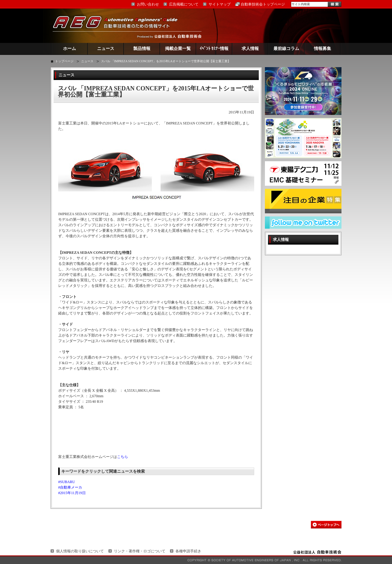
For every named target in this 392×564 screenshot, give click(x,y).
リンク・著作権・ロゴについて (140, 551)
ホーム (70, 49)
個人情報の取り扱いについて (80, 551)
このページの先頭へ (326, 525)
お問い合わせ (148, 4)
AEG (119, 26)
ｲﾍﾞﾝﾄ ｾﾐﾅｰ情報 (214, 49)
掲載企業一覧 (178, 49)
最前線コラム (286, 49)
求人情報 (250, 49)
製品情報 (142, 49)
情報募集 (322, 49)
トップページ (64, 61)
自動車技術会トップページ (263, 4)
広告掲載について (184, 4)
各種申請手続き (188, 551)
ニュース (106, 49)
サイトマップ (220, 4)
